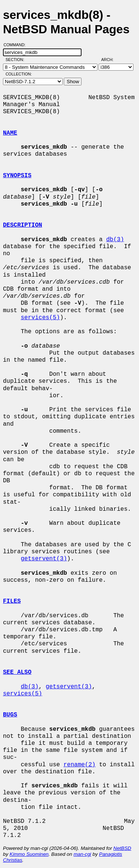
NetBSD (122, 848)
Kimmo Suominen (29, 854)
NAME (10, 133)
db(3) (115, 240)
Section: (16, 60)
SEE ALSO (17, 672)
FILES (12, 601)
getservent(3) (44, 559)
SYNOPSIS (17, 176)
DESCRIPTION (23, 225)
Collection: (19, 74)
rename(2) (79, 765)
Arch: (111, 60)
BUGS (10, 715)
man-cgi (82, 854)
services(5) (40, 318)
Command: (17, 45)
